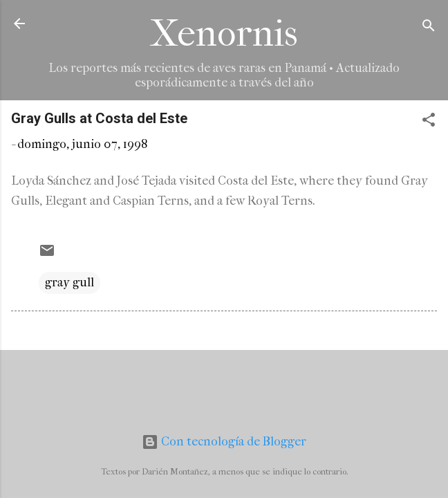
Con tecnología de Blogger (224, 442)
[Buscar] (429, 28)
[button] (429, 122)
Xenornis (224, 34)
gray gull (69, 283)
